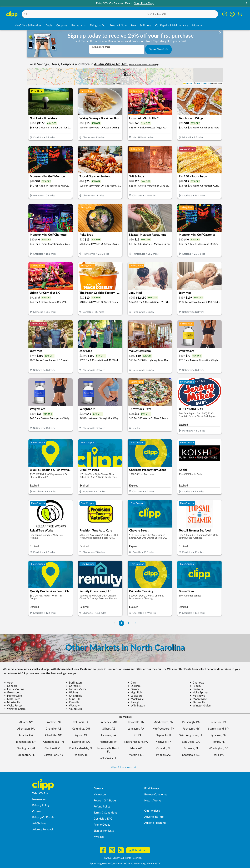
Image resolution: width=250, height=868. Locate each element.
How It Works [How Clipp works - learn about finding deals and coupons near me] (153, 801)
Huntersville (13, 696)
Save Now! (159, 49)
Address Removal (43, 830)
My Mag (99, 837)
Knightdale (74, 696)
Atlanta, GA (26, 735)
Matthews (197, 696)
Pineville (73, 702)
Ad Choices (39, 824)
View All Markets (124, 767)
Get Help (99, 819)
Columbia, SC (81, 722)
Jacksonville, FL (109, 758)
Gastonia (197, 689)
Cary (132, 683)
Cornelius (73, 686)
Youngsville (74, 709)
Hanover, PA (109, 735)
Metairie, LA (136, 755)
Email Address (101, 47)
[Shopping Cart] (240, 14)
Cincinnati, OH (54, 748)
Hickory (72, 693)
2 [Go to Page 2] (129, 623)
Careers (37, 811)
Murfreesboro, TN (164, 729)
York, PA (219, 755)
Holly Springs (199, 693)
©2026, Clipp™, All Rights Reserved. (123, 858)
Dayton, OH (81, 735)
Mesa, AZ (136, 748)
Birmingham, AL (26, 748)
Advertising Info (154, 817)
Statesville (197, 702)
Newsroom (39, 799)
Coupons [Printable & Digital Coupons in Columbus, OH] (62, 26)
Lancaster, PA (136, 729)
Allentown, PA (26, 729)
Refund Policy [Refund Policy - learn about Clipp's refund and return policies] (102, 807)
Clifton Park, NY (53, 755)
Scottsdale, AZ (191, 755)
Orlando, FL (164, 748)
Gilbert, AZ (109, 729)
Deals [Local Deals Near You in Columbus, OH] (49, 26)
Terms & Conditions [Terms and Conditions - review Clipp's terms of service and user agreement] (105, 813)
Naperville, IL (164, 735)
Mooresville (198, 699)
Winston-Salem (201, 706)
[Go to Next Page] (136, 623)
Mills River (12, 699)
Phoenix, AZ (164, 755)
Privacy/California (43, 817)
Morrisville (12, 702)
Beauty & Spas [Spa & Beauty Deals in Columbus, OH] (118, 26)
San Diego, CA (191, 742)
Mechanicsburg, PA (136, 742)
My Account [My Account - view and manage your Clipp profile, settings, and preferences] (101, 795)
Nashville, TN (164, 742)
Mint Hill (73, 699)
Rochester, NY (191, 729)
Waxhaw (73, 706)
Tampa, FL (218, 742)
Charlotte (197, 683)
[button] (246, 4)
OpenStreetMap (203, 83)
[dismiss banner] (220, 33)
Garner (133, 689)
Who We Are (40, 793)
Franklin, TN (81, 755)
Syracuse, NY (219, 735)
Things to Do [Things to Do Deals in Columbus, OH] (98, 26)
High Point (136, 693)
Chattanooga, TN (54, 742)
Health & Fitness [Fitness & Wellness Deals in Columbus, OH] (141, 26)
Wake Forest (13, 706)
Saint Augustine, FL (191, 735)
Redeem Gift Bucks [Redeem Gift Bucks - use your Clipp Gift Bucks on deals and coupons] (105, 801)
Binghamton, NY (26, 742)
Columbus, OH (81, 729)
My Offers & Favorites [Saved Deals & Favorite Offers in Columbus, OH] (28, 26)
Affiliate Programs (155, 823)
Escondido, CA (81, 742)
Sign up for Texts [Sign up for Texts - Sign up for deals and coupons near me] (104, 831)
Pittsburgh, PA (191, 722)
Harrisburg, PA (109, 742)
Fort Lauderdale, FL (81, 748)
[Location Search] (181, 14)
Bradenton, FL (26, 755)
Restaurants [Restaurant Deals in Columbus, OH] (79, 26)
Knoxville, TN (136, 722)
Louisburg (135, 696)
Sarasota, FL (191, 748)
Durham (134, 686)
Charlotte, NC (54, 735)
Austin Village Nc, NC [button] (111, 64)
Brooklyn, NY (54, 722)
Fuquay (196, 686)
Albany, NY (26, 722)
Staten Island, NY (219, 729)
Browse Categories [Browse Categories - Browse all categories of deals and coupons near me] (156, 795)
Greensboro (13, 693)
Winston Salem (15, 709)
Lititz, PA (136, 735)
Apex (9, 683)
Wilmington (136, 706)
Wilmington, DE (218, 748)
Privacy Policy (41, 805)
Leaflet (188, 83)
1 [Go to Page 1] (121, 623)
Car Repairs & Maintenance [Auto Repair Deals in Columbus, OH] (172, 26)
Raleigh (134, 702)
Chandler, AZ (54, 729)
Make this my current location (144, 65)
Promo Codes (102, 825)
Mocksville (136, 699)
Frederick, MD (108, 722)
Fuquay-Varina (76, 689)
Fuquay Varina (14, 689)
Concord (11, 686)
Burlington (74, 683)
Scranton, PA (218, 722)
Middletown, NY (163, 722)
